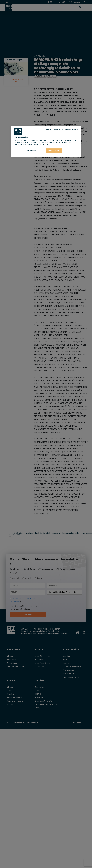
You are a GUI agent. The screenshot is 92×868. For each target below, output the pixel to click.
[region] (46, 141)
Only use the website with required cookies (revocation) (62, 129)
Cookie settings (30, 150)
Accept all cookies (54, 151)
